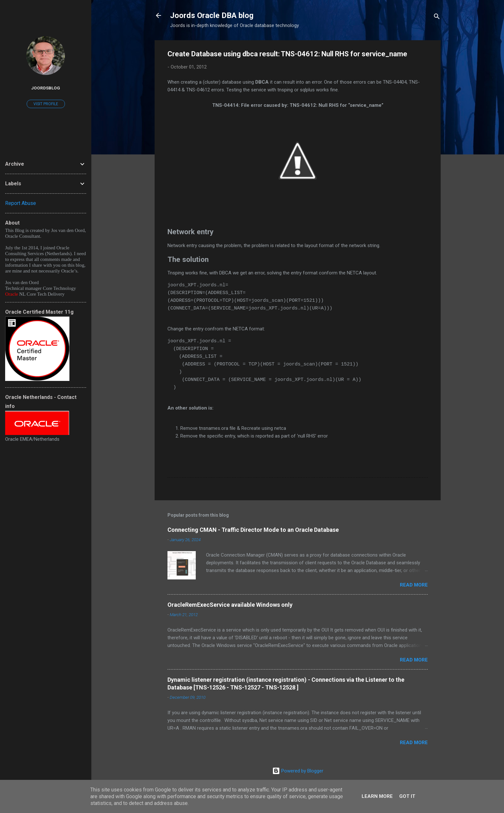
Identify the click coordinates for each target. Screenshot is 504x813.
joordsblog (46, 88)
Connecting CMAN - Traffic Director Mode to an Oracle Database (253, 530)
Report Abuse (21, 203)
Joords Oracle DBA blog (212, 15)
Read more (414, 585)
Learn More (377, 796)
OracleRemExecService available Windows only (230, 605)
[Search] (437, 18)
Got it (407, 796)
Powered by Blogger (298, 771)
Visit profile (46, 104)
